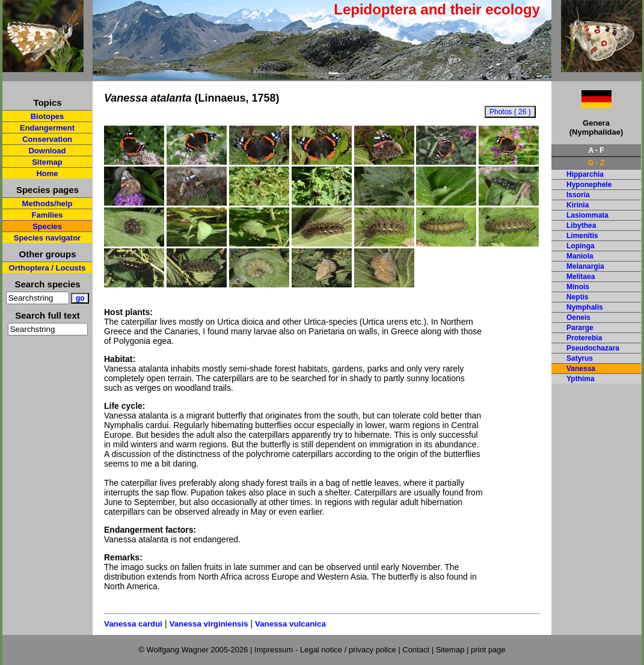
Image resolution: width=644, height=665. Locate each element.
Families (47, 215)
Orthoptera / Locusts (48, 268)
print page (488, 650)
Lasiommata (587, 215)
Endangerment (47, 128)
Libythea (581, 225)
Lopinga (581, 246)
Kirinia (578, 205)
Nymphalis (585, 307)
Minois (578, 287)
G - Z (596, 163)
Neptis (578, 297)
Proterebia (584, 338)
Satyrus (580, 358)
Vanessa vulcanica (290, 624)
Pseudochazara (593, 348)
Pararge (580, 328)
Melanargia (585, 266)
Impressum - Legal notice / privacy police (326, 650)
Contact (416, 650)
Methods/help (48, 204)
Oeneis (578, 317)
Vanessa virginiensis (208, 624)
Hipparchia (585, 174)
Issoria (578, 195)
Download (47, 151)
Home (47, 173)
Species (47, 226)
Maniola (580, 256)
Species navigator (47, 238)
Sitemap (47, 162)
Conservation (47, 139)
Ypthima (581, 379)
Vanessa (581, 369)
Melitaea (581, 277)
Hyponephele (589, 185)
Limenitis (582, 236)
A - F (596, 150)
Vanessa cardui (133, 624)
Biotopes (48, 116)
